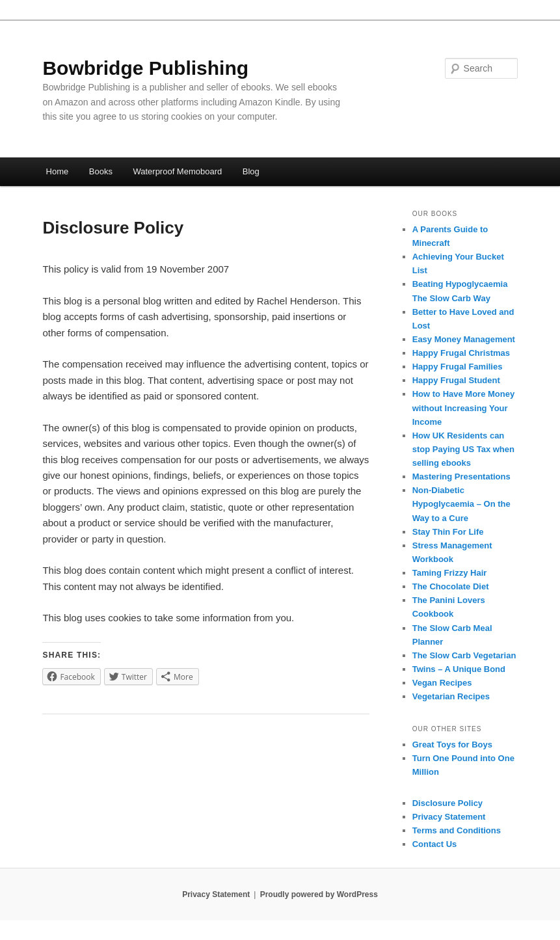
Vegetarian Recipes (451, 696)
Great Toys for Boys (452, 745)
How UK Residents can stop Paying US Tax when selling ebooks (463, 449)
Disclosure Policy (447, 803)
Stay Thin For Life (448, 532)
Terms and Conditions (457, 830)
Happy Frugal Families (458, 367)
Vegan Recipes (442, 683)
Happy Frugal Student (456, 380)
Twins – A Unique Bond (459, 669)
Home (58, 171)
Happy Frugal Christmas (461, 353)
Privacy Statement (449, 817)
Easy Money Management (464, 339)
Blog (251, 171)
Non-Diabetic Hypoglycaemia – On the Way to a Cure (461, 504)
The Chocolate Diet (451, 586)
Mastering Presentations (461, 477)
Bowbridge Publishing (145, 68)
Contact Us (435, 844)
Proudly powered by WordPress (319, 894)
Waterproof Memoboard (177, 171)
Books (101, 171)
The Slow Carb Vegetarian (464, 655)
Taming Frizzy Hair (450, 573)
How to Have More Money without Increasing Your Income (463, 408)
